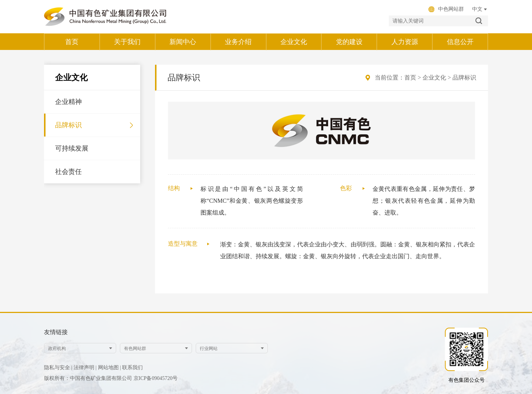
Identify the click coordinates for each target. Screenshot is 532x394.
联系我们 (132, 368)
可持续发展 (72, 148)
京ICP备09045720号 (156, 378)
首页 (410, 78)
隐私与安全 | (58, 368)
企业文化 (434, 78)
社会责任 (68, 172)
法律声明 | (85, 368)
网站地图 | (110, 368)
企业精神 (68, 102)
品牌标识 (68, 125)
